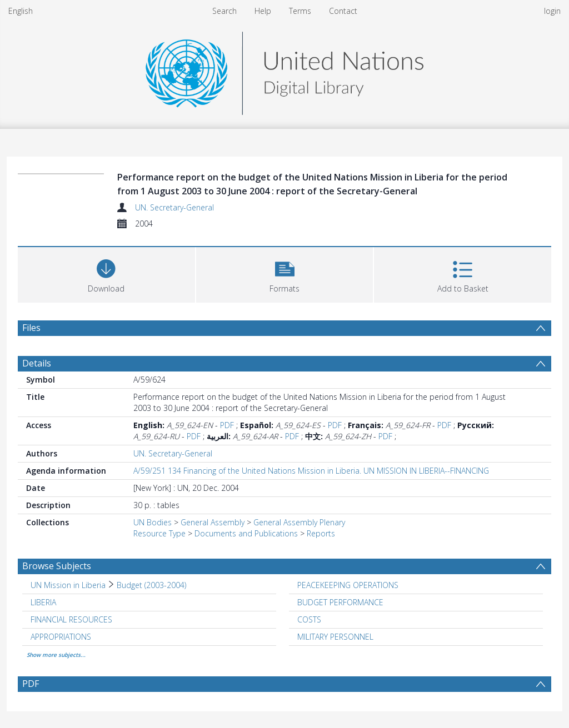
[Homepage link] (284, 70)
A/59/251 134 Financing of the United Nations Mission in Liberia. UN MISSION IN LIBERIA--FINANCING (311, 471)
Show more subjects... (56, 655)
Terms (300, 11)
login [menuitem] (552, 11)
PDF (227, 425)
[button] (285, 273)
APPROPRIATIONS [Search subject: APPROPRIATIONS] (61, 637)
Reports (321, 533)
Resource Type (159, 533)
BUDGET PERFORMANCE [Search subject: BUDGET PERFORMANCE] (340, 602)
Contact (343, 11)
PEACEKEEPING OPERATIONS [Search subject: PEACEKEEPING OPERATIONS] (348, 585)
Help (263, 11)
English (21, 11)
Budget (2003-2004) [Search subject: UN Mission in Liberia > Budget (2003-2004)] (151, 585)
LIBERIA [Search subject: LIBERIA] (43, 602)
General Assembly (213, 522)
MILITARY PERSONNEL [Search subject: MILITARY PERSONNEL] (335, 637)
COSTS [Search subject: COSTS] (309, 619)
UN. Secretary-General (174, 207)
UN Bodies (153, 522)
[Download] (106, 273)
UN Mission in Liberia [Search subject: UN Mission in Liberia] (68, 585)
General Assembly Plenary (299, 522)
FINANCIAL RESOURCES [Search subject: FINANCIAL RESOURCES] (71, 619)
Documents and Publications (246, 533)
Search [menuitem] (224, 11)
